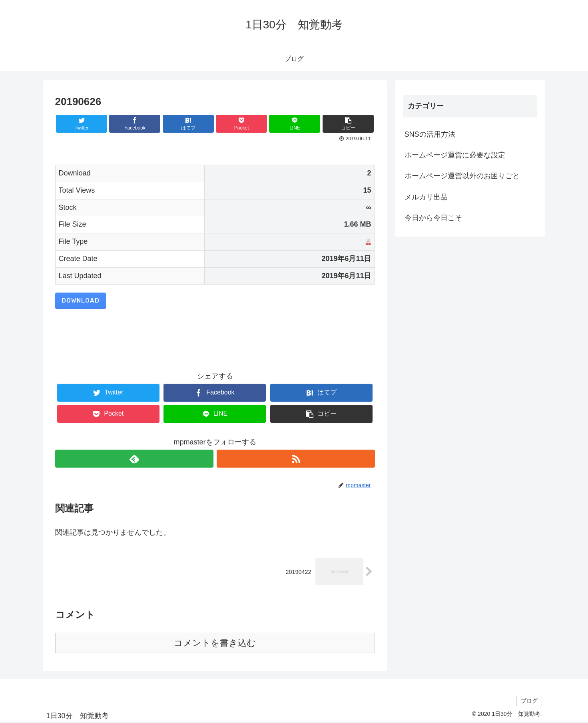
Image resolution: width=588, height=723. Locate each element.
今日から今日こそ (433, 218)
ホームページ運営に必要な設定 (455, 155)
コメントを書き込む (215, 643)
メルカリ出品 (426, 197)
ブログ (529, 701)
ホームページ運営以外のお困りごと (462, 176)
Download (81, 301)
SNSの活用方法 (430, 134)
